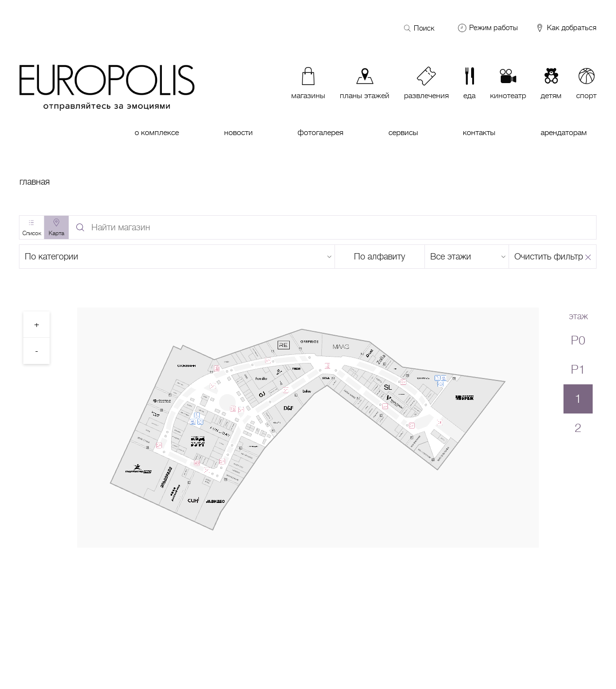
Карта (56, 233)
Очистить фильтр (549, 257)
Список (32, 233)
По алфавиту (379, 257)
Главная (35, 182)
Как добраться (566, 28)
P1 (578, 370)
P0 (578, 340)
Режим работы (493, 28)
